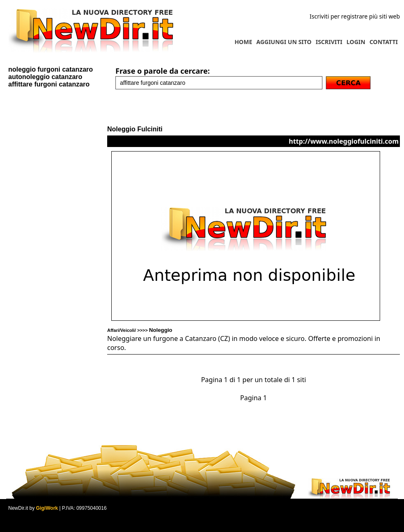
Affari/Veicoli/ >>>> (140, 330)
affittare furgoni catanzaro (49, 84)
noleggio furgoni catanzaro (50, 69)
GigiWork (47, 508)
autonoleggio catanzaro (45, 77)
